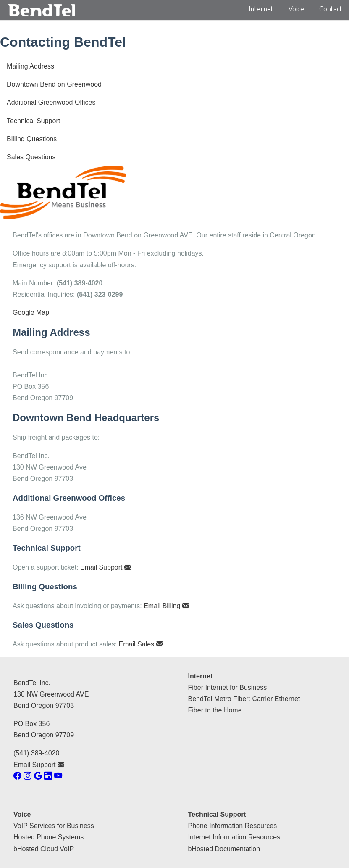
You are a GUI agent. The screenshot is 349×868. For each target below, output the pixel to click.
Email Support (106, 567)
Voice (296, 9)
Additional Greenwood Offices (51, 102)
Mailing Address (30, 66)
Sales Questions (31, 157)
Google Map (31, 313)
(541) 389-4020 (36, 753)
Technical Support (33, 121)
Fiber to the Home (215, 710)
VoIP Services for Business (54, 826)
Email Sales (141, 644)
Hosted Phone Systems (49, 837)
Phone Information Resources (233, 826)
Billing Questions (32, 139)
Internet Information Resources (234, 837)
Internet (261, 9)
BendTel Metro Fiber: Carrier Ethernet (244, 699)
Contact (331, 9)
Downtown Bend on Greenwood (54, 84)
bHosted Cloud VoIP (44, 849)
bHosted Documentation (224, 849)
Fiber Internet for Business (228, 687)
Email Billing (166, 606)
